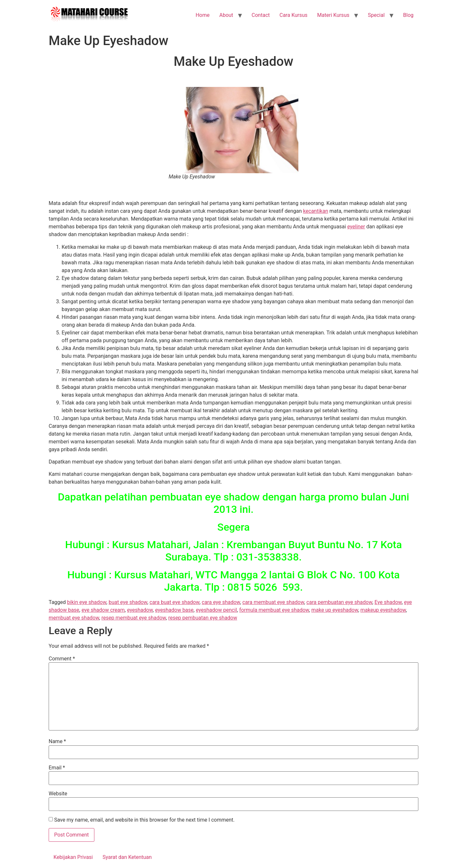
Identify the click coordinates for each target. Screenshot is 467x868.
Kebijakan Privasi (73, 857)
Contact (261, 15)
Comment (62, 659)
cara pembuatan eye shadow (339, 602)
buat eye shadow (128, 602)
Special (376, 15)
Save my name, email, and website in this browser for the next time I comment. (144, 820)
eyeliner (356, 227)
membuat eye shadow (74, 618)
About (226, 15)
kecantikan (316, 211)
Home (203, 15)
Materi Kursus (333, 15)
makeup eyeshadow (383, 610)
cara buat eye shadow (174, 602)
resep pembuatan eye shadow (203, 618)
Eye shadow (388, 602)
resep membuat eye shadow (134, 618)
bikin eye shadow (87, 602)
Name (57, 741)
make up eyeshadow (335, 610)
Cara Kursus (293, 15)
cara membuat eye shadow (273, 602)
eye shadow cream (103, 610)
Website (58, 794)
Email (57, 768)
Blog (408, 15)
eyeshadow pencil (216, 610)
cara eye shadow (221, 602)
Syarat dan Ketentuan (127, 857)
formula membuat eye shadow (274, 610)
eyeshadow (140, 610)
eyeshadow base (174, 610)
